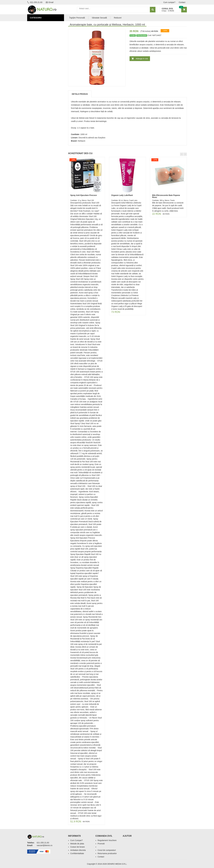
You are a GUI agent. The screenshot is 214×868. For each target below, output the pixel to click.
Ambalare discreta (78, 850)
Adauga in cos (142, 59)
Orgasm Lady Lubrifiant (122, 195)
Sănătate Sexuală (40, 32)
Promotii (101, 844)
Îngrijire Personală (42, 40)
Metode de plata (77, 844)
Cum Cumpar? (76, 840)
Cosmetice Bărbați (41, 52)
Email (50, 2)
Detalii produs (80, 94)
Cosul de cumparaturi (107, 850)
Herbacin (81, 141)
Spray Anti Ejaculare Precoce (84, 195)
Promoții (35, 36)
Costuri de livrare (78, 847)
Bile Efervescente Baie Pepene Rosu (166, 196)
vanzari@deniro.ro (45, 845)
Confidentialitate (77, 853)
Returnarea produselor (107, 853)
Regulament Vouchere (107, 840)
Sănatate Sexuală (99, 18)
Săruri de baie (38, 24)
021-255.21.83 (35, 2)
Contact (182, 2)
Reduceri (118, 18)
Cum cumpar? (169, 2)
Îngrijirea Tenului (40, 48)
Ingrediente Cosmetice (43, 44)
